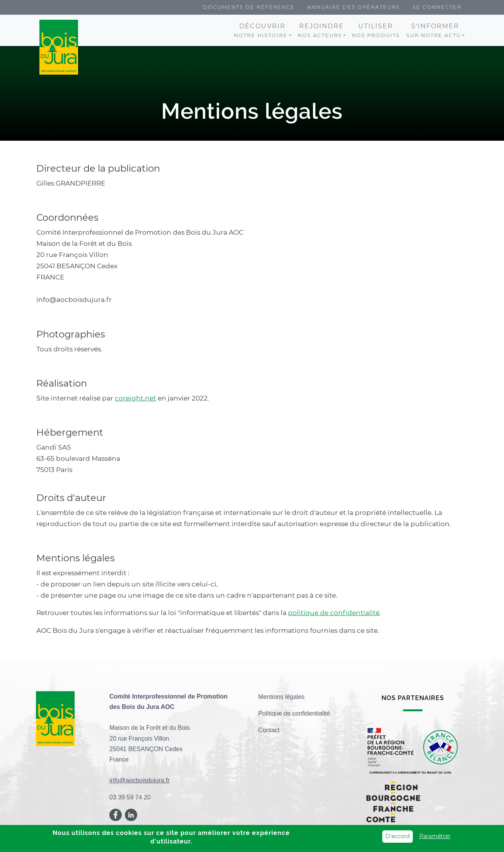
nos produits (376, 30)
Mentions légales (281, 697)
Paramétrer (435, 837)
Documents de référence (249, 7)
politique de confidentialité (334, 613)
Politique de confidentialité (294, 713)
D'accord (398, 837)
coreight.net (135, 398)
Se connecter (437, 7)
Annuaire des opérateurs (354, 7)
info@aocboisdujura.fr (140, 780)
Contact (269, 730)
